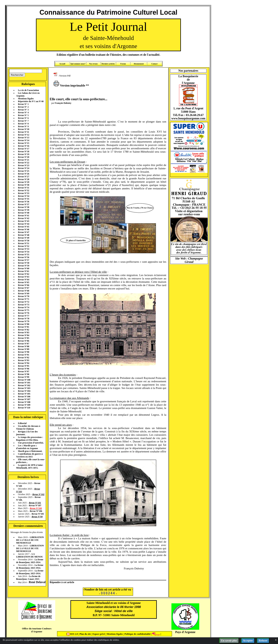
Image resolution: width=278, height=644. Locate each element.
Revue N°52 (24, 246)
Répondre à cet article (62, 582)
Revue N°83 (24, 332)
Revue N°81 (24, 327)
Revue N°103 (24, 388)
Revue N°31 (24, 188)
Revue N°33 (24, 193)
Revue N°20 (24, 157)
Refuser (263, 641)
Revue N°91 (24, 355)
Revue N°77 (24, 316)
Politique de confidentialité (137, 634)
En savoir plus (229, 641)
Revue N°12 (24, 135)
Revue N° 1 (23, 104)
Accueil (62, 64)
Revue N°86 (24, 341)
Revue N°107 (24, 399)
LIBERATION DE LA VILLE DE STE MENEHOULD (30, 540)
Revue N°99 (24, 377)
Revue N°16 (24, 146)
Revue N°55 (24, 255)
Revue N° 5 (23, 115)
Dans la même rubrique (28, 417)
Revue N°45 (24, 227)
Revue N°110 (24, 408)
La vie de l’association (28, 90)
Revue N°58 (24, 263)
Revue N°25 (24, 171)
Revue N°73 (24, 305)
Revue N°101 (24, 383)
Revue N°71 (24, 299)
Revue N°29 (24, 182)
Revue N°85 (24, 338)
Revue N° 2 (23, 107)
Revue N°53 (24, 249)
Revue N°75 (24, 310)
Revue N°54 (24, 252)
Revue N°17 (24, 149)
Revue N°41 (24, 216)
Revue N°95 (24, 366)
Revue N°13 (24, 138)
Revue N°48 (24, 235)
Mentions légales (26, 99)
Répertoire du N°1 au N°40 (31, 101)
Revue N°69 (24, 294)
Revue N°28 (24, 179)
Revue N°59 (24, 266)
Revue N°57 (24, 260)
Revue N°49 (24, 238)
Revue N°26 (24, 174)
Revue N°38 (24, 207)
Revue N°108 (24, 402)
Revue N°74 (24, 307)
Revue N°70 (24, 296)
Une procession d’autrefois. (31, 443)
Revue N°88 (24, 346)
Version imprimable (69, 85)
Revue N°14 (24, 140)
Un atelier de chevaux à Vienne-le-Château (28, 427)
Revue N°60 (24, 268)
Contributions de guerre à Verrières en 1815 (29, 455)
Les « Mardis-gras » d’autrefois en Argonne (27, 447)
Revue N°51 (24, 243)
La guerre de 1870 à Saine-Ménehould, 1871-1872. (30, 466)
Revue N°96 (24, 369)
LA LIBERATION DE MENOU (29, 555)
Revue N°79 (24, 321)
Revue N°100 (24, 380)
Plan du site (86, 634)
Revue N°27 (24, 177)
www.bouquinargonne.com (188, 118)
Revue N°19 (24, 154)
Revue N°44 (24, 224)
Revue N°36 (24, 202)
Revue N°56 (24, 257)
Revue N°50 (24, 241)
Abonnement (139, 64)
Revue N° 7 (23, 121)
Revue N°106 (24, 397)
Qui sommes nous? (78, 64)
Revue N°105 (24, 394)
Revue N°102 (24, 385)
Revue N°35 (24, 199)
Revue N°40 (24, 213)
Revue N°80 (24, 324)
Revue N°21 (24, 160)
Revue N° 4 (23, 113)
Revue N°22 (24, 163)
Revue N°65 (24, 282)
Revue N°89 (24, 349)
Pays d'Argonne (185, 632)
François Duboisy (63, 103)
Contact (154, 64)
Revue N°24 (24, 168)
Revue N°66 (24, 285)
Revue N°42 (24, 218)
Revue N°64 (24, 280)
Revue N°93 (24, 360)
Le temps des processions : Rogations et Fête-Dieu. (30, 439)
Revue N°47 (24, 232)
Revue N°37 (24, 204)
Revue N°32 (24, 190)
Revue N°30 (24, 185)
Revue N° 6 (23, 118)
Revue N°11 (24, 132)
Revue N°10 (24, 129)
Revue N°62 (24, 274)
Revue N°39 (24, 210)
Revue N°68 (24, 291)
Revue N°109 (24, 405)
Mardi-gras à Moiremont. (30, 451)
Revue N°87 (24, 344)
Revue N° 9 (23, 126)
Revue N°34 (24, 196)
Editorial (22, 423)
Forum (123, 64)
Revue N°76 (24, 313)
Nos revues (93, 64)
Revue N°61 (24, 271)
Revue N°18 (24, 151)
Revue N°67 (24, 288)
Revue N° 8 (23, 124)
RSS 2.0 (73, 634)
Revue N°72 (24, 302)
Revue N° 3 (23, 110)
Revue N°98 (24, 374)
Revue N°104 (24, 391)
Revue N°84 (24, 335)
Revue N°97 (24, 371)
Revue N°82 (24, 330)
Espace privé (98, 634)
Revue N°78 (24, 319)
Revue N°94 (24, 363)
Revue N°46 (24, 229)
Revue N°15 (24, 143)
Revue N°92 (24, 358)
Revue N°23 (24, 165)
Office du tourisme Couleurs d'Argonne (37, 630)
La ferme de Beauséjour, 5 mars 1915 (28, 578)
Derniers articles (108, 64)
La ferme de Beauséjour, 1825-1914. (30, 561)
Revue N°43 (24, 221)
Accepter (248, 641)
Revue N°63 (24, 277)
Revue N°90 (24, 352)
